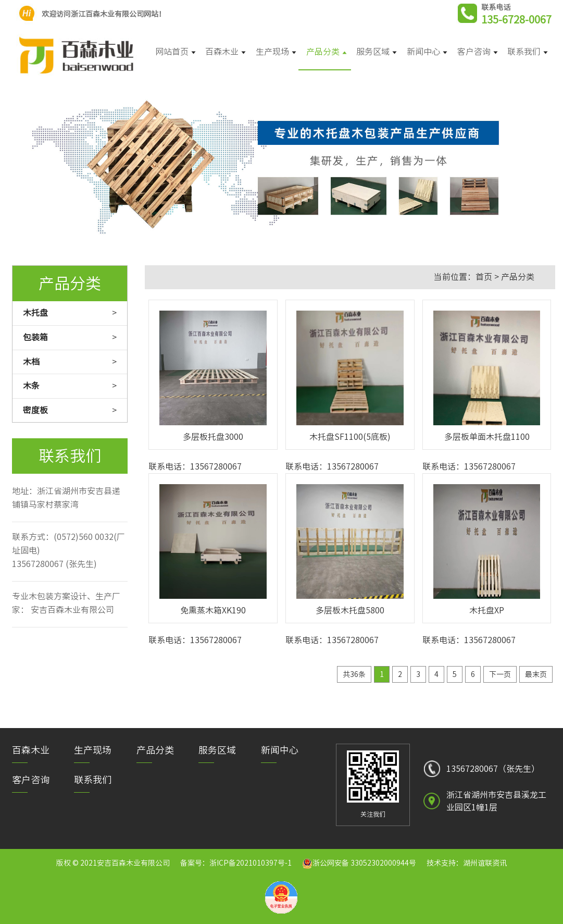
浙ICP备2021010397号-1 (251, 863)
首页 (484, 277)
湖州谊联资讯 (485, 863)
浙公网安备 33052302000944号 (364, 863)
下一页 (500, 674)
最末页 (536, 674)
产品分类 (518, 277)
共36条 (354, 674)
